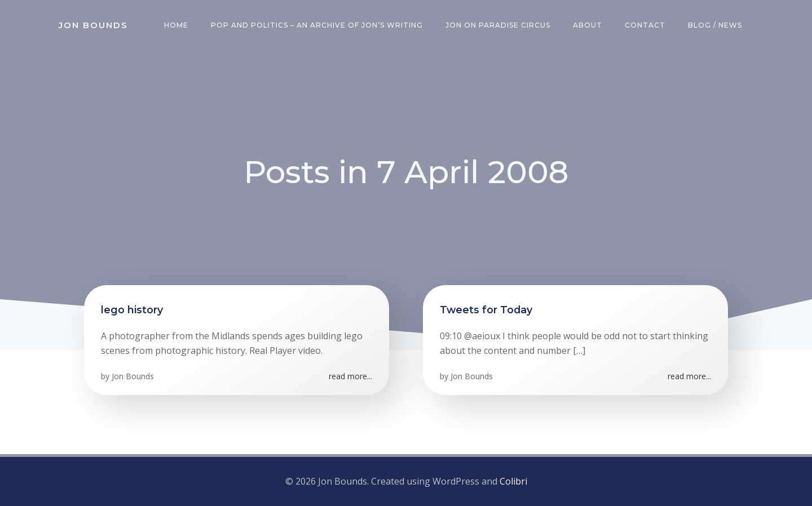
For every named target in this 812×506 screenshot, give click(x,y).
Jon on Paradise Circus (498, 25)
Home (176, 25)
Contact (645, 25)
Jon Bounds (133, 376)
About (588, 25)
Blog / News (715, 25)
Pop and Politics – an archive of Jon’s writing (317, 25)
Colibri (513, 481)
